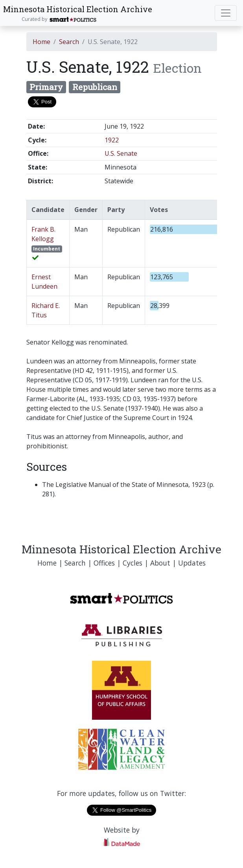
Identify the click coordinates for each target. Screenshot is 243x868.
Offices (104, 563)
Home (41, 42)
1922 (112, 140)
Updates (192, 563)
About (160, 563)
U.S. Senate (121, 153)
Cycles (133, 563)
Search (69, 42)
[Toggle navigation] (226, 13)
